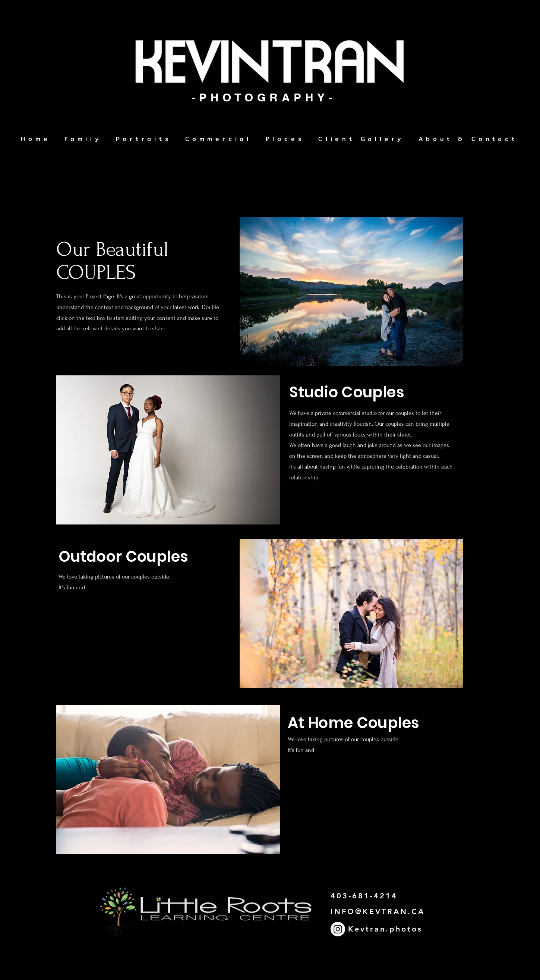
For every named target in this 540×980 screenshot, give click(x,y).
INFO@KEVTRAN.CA (378, 911)
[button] (144, 139)
